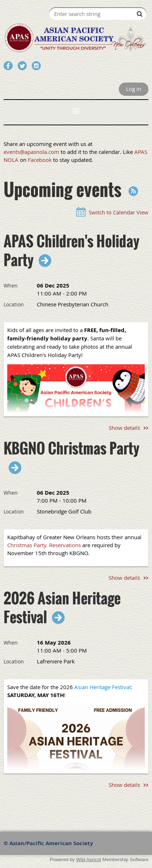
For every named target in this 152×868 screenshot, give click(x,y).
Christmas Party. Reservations (44, 545)
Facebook (40, 160)
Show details (124, 428)
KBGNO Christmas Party (71, 449)
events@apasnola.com (31, 152)
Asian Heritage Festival (103, 687)
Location (14, 304)
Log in (134, 89)
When (11, 286)
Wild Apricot (89, 859)
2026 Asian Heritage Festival (62, 607)
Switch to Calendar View (119, 212)
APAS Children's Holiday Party (71, 250)
